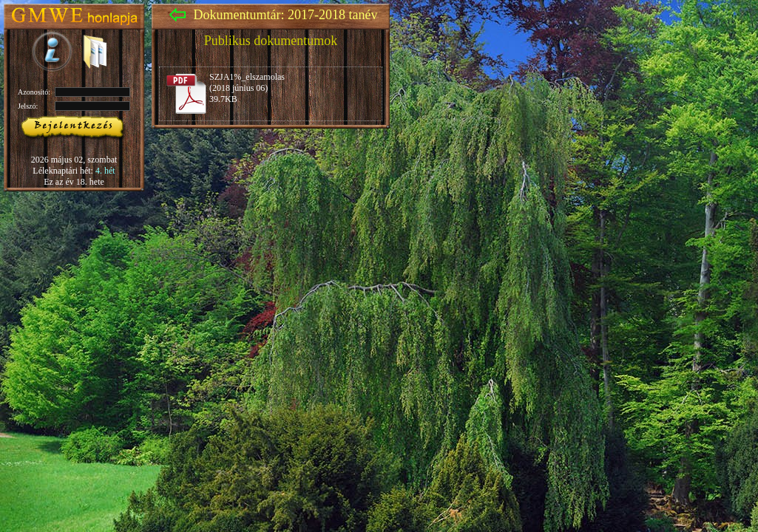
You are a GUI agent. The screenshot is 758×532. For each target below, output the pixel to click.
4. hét (105, 171)
